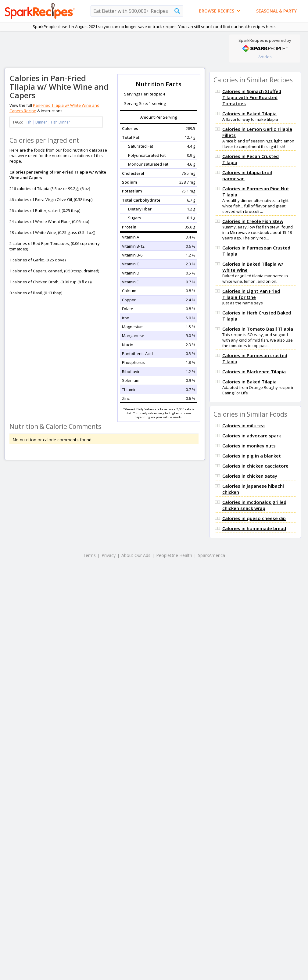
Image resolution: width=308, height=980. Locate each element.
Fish (28, 122)
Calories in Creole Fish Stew (253, 221)
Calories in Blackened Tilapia (254, 372)
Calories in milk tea (244, 425)
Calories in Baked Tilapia (249, 113)
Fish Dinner (61, 122)
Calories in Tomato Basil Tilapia (258, 329)
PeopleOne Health (174, 555)
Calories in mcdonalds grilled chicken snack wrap (254, 505)
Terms (89, 555)
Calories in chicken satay (250, 476)
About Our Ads (136, 555)
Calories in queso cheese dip (254, 518)
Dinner (41, 122)
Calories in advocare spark (252, 436)
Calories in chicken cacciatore (255, 466)
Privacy (109, 555)
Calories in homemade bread (254, 528)
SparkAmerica (211, 555)
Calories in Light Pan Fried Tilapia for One (251, 294)
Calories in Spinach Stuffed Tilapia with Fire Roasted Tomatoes (252, 97)
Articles (265, 57)
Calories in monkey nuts (249, 446)
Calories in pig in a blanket (252, 456)
